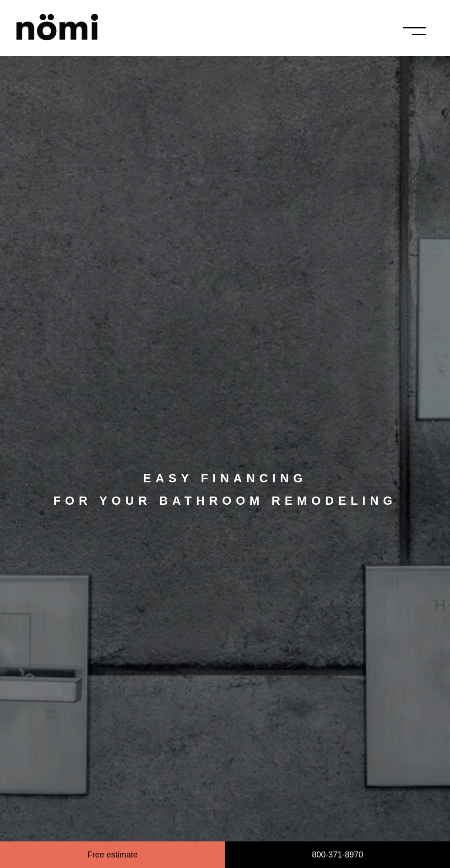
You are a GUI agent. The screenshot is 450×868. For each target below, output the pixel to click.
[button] (428, 31)
